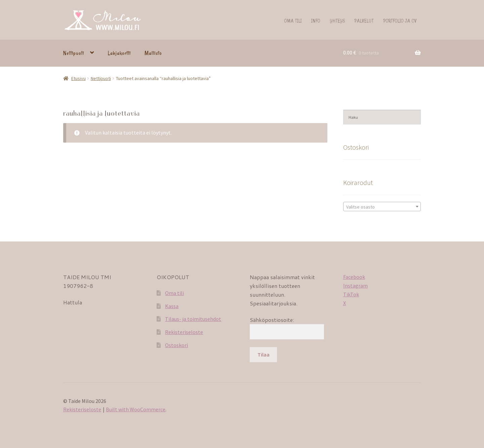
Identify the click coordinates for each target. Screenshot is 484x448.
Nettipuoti (74, 53)
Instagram (355, 286)
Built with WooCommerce (136, 409)
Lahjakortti (119, 53)
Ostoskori (176, 345)
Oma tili (293, 21)
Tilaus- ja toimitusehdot (193, 319)
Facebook (354, 277)
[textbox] (382, 207)
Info (316, 21)
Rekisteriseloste (184, 332)
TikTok (351, 294)
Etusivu (78, 78)
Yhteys (338, 21)
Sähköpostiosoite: (272, 320)
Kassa (172, 306)
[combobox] (382, 207)
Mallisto (153, 53)
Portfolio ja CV (400, 21)
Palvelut (364, 21)
